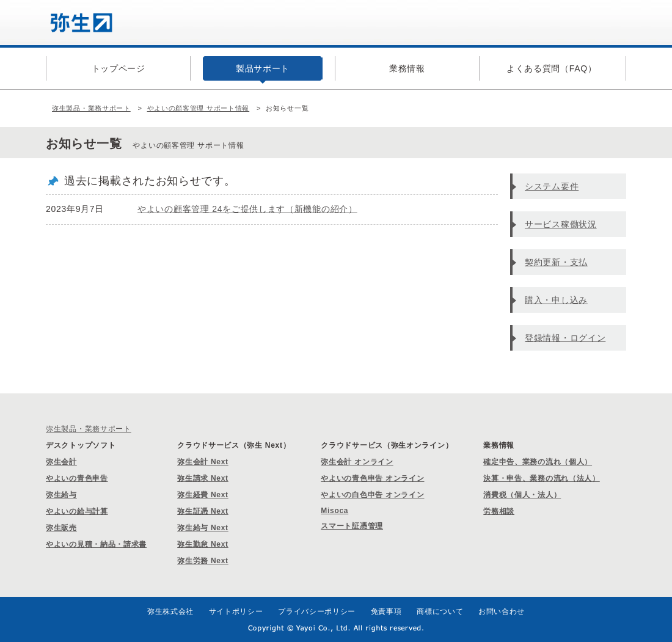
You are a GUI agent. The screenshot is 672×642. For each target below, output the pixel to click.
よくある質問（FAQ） (552, 68)
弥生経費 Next (203, 495)
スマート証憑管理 (352, 526)
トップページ (119, 68)
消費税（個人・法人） (522, 495)
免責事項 (386, 611)
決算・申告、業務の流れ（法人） (542, 478)
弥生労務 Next (203, 561)
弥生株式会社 (170, 611)
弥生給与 (61, 495)
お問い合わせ (502, 611)
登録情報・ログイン (565, 338)
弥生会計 (61, 462)
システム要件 (552, 186)
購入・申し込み (556, 300)
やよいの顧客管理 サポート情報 (199, 108)
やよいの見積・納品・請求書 (96, 544)
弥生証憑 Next (203, 511)
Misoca (334, 511)
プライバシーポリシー (317, 611)
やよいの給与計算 (77, 511)
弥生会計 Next (203, 462)
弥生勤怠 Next (203, 544)
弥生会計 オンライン (357, 462)
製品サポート (263, 68)
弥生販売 (61, 528)
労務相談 (499, 511)
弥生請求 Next (203, 478)
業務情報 (407, 68)
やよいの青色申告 (77, 478)
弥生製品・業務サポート (91, 108)
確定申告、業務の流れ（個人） (538, 462)
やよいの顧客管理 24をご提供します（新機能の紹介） (247, 209)
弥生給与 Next (203, 528)
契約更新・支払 (556, 262)
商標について (440, 611)
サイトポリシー (236, 611)
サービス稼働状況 (561, 224)
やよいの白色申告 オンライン (372, 495)
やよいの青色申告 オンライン (372, 478)
